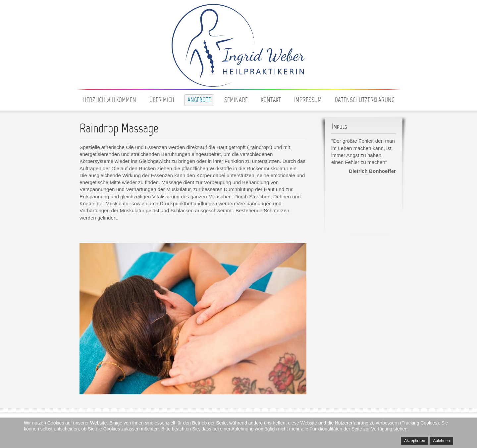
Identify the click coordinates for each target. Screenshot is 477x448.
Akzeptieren (415, 441)
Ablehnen (441, 441)
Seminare (236, 100)
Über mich (162, 100)
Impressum (308, 100)
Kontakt (271, 100)
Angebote (199, 100)
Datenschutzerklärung (365, 100)
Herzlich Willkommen (110, 100)
